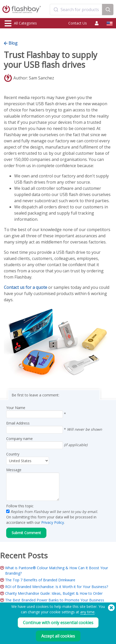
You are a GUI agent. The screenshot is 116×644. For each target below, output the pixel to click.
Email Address (18, 423)
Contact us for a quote (26, 287)
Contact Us (78, 23)
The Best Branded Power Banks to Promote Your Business (55, 600)
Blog (11, 43)
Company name (19, 439)
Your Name (16, 408)
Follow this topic (20, 506)
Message (14, 470)
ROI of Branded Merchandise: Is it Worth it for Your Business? (57, 587)
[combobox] (76, 10)
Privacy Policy (53, 522)
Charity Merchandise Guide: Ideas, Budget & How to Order (54, 593)
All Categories (21, 23)
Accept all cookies (58, 636)
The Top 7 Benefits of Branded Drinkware (40, 580)
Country (13, 454)
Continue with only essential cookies (58, 623)
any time (87, 612)
